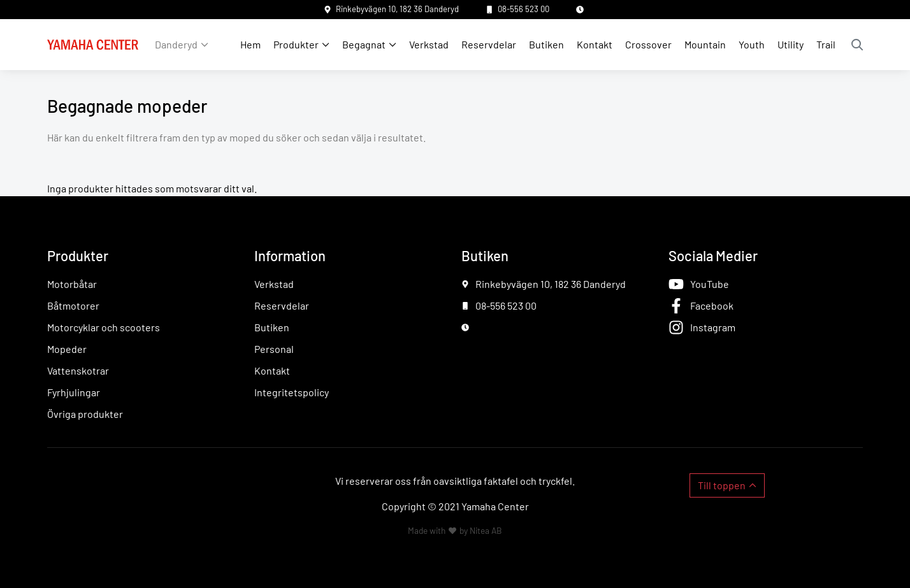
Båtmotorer (73, 305)
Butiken (546, 44)
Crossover (648, 44)
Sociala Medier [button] (713, 255)
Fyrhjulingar (74, 392)
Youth (752, 44)
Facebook (712, 305)
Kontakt (595, 44)
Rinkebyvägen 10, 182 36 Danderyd (397, 9)
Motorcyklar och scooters (104, 327)
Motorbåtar (72, 284)
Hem (250, 44)
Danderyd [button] (176, 44)
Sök (857, 45)
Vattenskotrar (78, 370)
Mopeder (67, 349)
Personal (274, 349)
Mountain (705, 44)
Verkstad (429, 44)
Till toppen (722, 485)
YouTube (710, 284)
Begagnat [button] (364, 44)
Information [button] (290, 255)
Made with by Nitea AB (455, 530)
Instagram (713, 327)
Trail (826, 44)
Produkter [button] (296, 44)
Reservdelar (489, 44)
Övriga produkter (85, 414)
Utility (791, 44)
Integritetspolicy (292, 392)
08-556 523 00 (524, 9)
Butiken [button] (485, 255)
